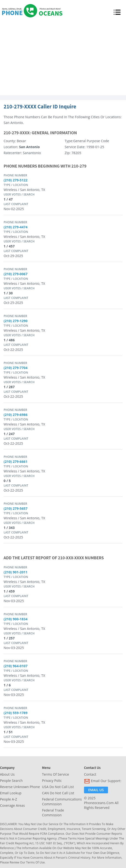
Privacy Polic (52, 781)
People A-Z (9, 799)
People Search (11, 781)
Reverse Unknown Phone (20, 787)
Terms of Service (55, 774)
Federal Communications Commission (62, 802)
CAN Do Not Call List (58, 793)
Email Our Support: (103, 781)
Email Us (96, 790)
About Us (7, 774)
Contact (90, 774)
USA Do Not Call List (58, 787)
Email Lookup (11, 793)
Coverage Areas (12, 805)
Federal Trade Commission (53, 813)
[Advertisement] (63, 59)
